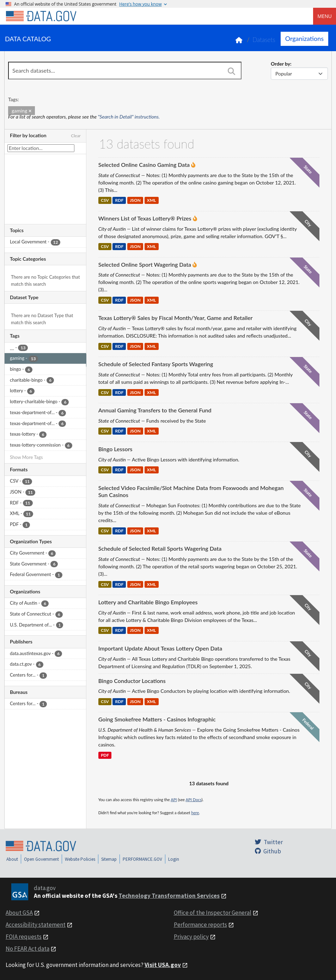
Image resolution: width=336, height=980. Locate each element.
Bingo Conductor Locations (132, 681)
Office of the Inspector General (213, 913)
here (195, 813)
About (12, 859)
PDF (105, 755)
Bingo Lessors (115, 449)
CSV (105, 201)
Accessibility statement (36, 925)
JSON (135, 201)
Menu (325, 16)
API (174, 800)
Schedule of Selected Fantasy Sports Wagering (156, 364)
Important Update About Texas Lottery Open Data (160, 648)
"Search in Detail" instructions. (129, 117)
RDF (120, 201)
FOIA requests (24, 937)
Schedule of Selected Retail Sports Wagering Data (160, 548)
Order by (280, 64)
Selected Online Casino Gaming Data (144, 165)
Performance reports (200, 925)
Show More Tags (26, 457)
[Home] (41, 16)
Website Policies (80, 859)
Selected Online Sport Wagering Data (145, 264)
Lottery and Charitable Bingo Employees (148, 602)
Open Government (41, 859)
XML (152, 201)
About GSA (19, 913)
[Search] (231, 71)
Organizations (304, 38)
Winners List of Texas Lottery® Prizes (145, 218)
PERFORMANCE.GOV (142, 859)
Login (174, 859)
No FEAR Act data (28, 949)
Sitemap (109, 859)
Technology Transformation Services (169, 896)
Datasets (264, 40)
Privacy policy (191, 937)
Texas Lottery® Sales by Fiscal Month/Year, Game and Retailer (176, 318)
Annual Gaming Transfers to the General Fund (155, 410)
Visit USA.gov (163, 965)
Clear (76, 136)
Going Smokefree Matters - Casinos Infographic (157, 719)
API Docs (193, 800)
